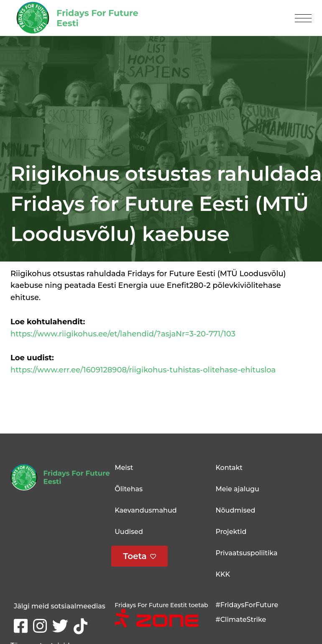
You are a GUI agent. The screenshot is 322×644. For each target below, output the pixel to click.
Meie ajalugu (237, 489)
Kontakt (229, 468)
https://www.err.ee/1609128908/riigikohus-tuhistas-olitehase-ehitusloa (143, 370)
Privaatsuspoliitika (246, 553)
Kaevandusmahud (146, 510)
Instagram (42, 625)
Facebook (22, 623)
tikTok (82, 625)
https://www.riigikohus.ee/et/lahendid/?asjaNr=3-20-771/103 (123, 334)
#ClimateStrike (241, 620)
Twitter (62, 625)
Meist (124, 468)
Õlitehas (129, 489)
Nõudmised (235, 510)
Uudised (129, 532)
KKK (223, 574)
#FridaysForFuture (247, 605)
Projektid (231, 532)
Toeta (135, 556)
